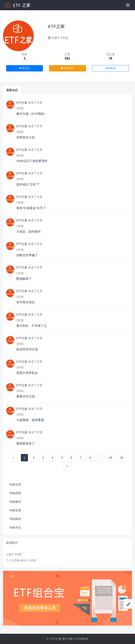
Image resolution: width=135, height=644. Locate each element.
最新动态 (12, 90)
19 (122, 458)
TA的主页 (15, 484)
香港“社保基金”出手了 (31, 208)
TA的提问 (15, 502)
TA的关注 (15, 527)
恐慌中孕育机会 (27, 373)
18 (111, 458)
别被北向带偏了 (27, 255)
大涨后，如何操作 (29, 231)
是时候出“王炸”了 (28, 184)
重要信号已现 (26, 396)
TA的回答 (15, 493)
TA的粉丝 (15, 519)
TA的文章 (15, 510)
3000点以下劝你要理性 (32, 161)
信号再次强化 (26, 302)
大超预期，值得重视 (30, 420)
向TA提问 (68, 68)
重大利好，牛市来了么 (32, 326)
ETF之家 (22, 103)
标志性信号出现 (27, 349)
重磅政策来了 (26, 443)
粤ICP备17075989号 (75, 639)
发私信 (110, 68)
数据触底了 (24, 279)
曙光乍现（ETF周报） (31, 114)
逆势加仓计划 (26, 137)
